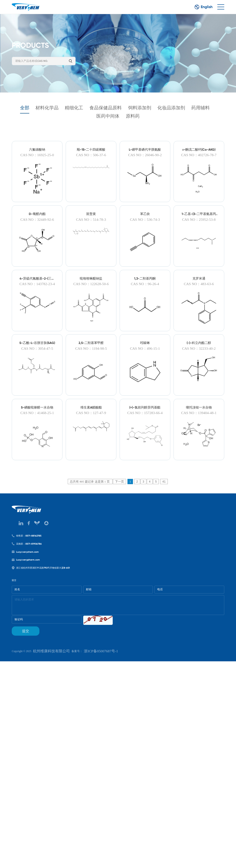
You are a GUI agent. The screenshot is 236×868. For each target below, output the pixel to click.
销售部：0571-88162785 (37, 692)
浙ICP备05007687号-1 (121, 854)
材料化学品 (49, 114)
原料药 (150, 124)
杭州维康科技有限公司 (63, 854)
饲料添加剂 (158, 114)
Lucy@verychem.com (35, 716)
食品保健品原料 (118, 114)
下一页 (119, 616)
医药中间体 (121, 124)
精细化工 (81, 114)
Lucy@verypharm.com (36, 728)
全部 (22, 114)
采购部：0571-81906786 (37, 704)
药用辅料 (88, 124)
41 (164, 616)
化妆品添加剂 (195, 114)
